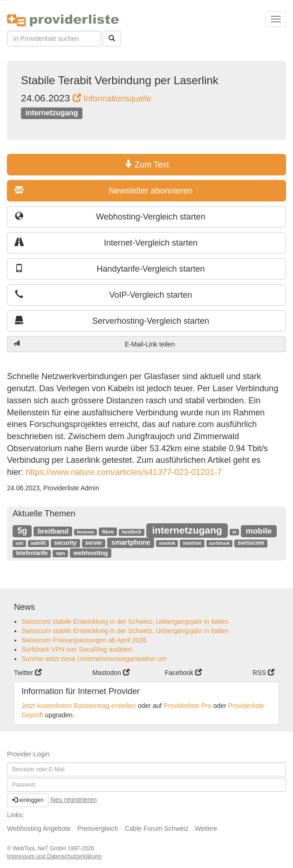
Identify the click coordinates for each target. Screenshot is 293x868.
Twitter (28, 673)
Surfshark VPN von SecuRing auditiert (77, 649)
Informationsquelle (112, 99)
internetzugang (51, 113)
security (65, 543)
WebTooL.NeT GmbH (40, 848)
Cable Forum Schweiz (156, 828)
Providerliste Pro (187, 706)
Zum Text (146, 164)
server (94, 543)
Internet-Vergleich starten (106, 243)
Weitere (206, 828)
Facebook (183, 673)
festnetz (85, 532)
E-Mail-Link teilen (94, 344)
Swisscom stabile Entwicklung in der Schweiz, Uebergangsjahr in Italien (125, 621)
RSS (263, 673)
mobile (259, 531)
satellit (38, 543)
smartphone (131, 542)
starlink (167, 543)
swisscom (251, 543)
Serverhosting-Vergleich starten (112, 321)
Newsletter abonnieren (104, 190)
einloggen (28, 800)
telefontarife (32, 553)
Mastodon (111, 673)
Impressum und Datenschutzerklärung (54, 856)
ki (234, 532)
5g (22, 531)
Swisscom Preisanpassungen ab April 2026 (84, 640)
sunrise (192, 543)
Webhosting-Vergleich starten (110, 217)
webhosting (91, 553)
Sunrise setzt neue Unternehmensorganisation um (94, 659)
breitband (53, 531)
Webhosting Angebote (39, 828)
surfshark (220, 543)
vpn (60, 553)
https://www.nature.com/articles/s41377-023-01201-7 (123, 472)
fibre (108, 531)
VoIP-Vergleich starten (104, 295)
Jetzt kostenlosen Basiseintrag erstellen (79, 706)
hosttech (131, 532)
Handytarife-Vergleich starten (110, 269)
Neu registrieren (74, 800)
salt (19, 543)
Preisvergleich (98, 828)
